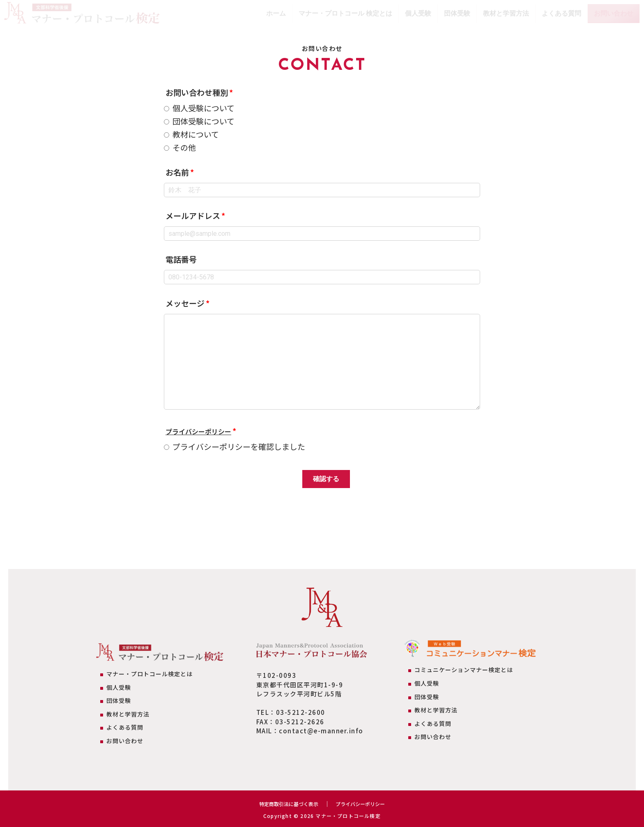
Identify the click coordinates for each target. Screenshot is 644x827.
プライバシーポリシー (205, 431)
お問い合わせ (614, 13)
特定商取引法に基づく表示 (285, 804)
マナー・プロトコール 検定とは (345, 13)
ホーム (276, 13)
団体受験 (457, 13)
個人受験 (418, 13)
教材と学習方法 (506, 13)
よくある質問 (561, 13)
